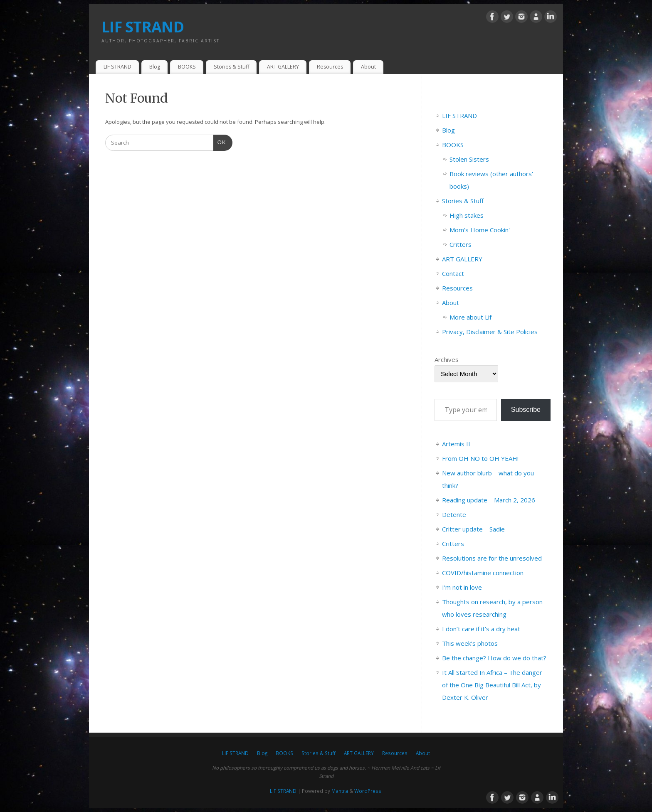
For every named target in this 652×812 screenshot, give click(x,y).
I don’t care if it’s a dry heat (481, 629)
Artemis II (456, 444)
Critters (461, 244)
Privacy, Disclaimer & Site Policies (490, 332)
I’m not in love (462, 587)
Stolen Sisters (469, 159)
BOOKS (187, 67)
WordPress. (368, 791)
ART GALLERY (283, 67)
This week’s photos (470, 643)
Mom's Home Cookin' (480, 230)
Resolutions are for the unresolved (492, 558)
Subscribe (526, 410)
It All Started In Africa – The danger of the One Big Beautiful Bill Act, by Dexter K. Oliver (492, 685)
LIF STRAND (143, 27)
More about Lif (470, 317)
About (368, 67)
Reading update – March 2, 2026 (489, 500)
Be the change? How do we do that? (494, 658)
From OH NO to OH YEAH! (480, 458)
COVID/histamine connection (483, 573)
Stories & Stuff (231, 67)
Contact (453, 273)
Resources (330, 67)
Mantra (340, 791)
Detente (454, 514)
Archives (447, 359)
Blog (155, 67)
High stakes (467, 215)
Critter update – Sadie (473, 529)
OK (220, 141)
